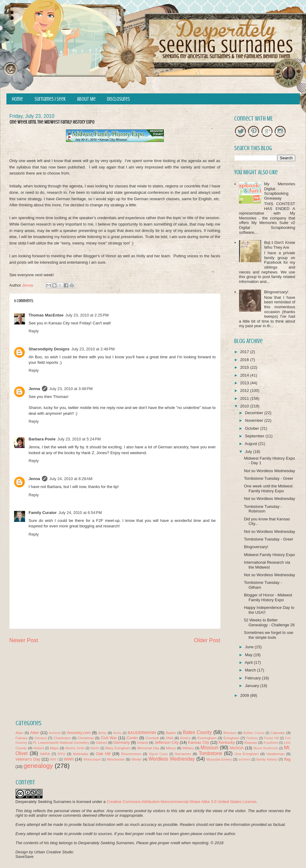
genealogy (38, 766)
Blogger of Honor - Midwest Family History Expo (268, 597)
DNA (170, 738)
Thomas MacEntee (46, 315)
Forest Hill (271, 738)
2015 (245, 367)
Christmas (86, 738)
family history (267, 759)
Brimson (230, 733)
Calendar (278, 733)
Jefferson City (166, 742)
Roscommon (131, 754)
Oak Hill (103, 754)
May (249, 655)
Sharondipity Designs (49, 349)
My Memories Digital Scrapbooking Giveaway (280, 191)
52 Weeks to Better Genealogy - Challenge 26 (269, 622)
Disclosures (118, 99)
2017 (245, 352)
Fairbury (252, 738)
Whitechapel (92, 759)
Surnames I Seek (50, 99)
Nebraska (81, 754)
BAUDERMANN (142, 733)
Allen (35, 733)
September (255, 436)
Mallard (39, 748)
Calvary (22, 738)
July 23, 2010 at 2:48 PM (93, 349)
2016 (245, 360)
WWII (69, 759)
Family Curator (43, 513)
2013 (245, 383)
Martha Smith (75, 748)
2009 (245, 695)
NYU (62, 754)
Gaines (101, 742)
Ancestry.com (79, 733)
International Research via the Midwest (267, 565)
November (255, 420)
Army (102, 733)
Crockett (152, 738)
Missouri (209, 748)
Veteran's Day (28, 759)
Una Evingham (247, 754)
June (250, 647)
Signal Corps (158, 754)
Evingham (231, 738)
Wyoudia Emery (219, 759)
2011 (245, 398)
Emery (185, 738)
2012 (245, 391)
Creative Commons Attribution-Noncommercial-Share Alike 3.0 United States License (181, 802)
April (249, 662)
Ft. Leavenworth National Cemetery (61, 742)
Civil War (109, 738)
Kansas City (199, 742)
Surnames (183, 754)
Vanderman (275, 754)
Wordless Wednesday (172, 759)
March (251, 670)
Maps (54, 748)
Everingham (207, 738)
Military (188, 748)
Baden (171, 733)
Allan (20, 733)
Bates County (197, 732)
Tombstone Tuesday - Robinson (263, 509)
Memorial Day (148, 748)
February (253, 678)
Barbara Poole (42, 439)
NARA (45, 754)
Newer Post (24, 640)
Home (17, 99)
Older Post (207, 640)
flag (287, 759)
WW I (54, 759)
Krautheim (271, 743)
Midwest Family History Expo (269, 555)
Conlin (132, 738)
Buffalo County (254, 733)
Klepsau (251, 742)
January (253, 686)
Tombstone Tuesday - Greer (269, 478)
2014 (245, 375)
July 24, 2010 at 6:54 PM (80, 513)
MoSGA (237, 748)
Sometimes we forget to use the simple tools (269, 635)
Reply (34, 331)
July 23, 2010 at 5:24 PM (79, 439)
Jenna (35, 389)
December (255, 413)
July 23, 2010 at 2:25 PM (87, 315)
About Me (86, 99)
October (253, 428)
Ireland (142, 742)
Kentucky (227, 742)
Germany (122, 742)
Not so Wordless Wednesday (269, 471)
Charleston (62, 738)
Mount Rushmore (266, 748)
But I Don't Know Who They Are (280, 245)
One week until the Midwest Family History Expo (268, 488)
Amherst (55, 733)
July (249, 452)
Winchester (116, 759)
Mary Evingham (118, 748)
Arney (118, 733)
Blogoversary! (276, 292)
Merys (171, 748)
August (251, 444)
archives (244, 759)
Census (41, 738)
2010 (245, 406)
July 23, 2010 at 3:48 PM (71, 389)
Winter (137, 759)
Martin (95, 748)
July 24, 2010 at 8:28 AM (71, 479)
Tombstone (210, 753)
